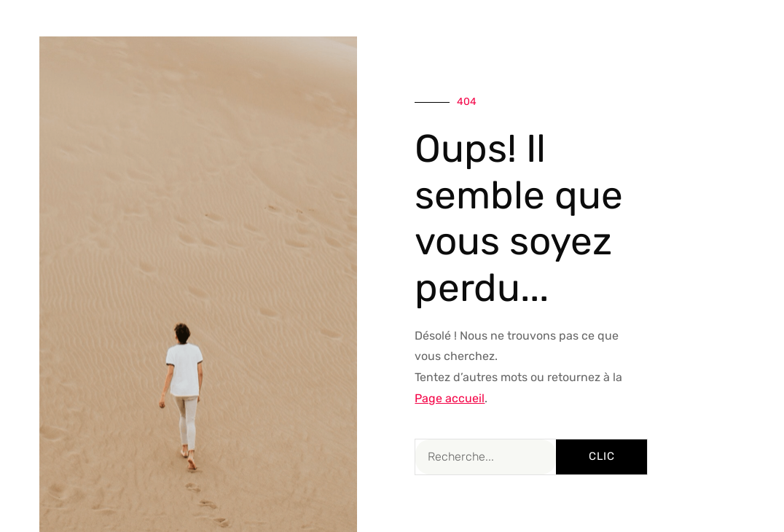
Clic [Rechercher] (602, 456)
